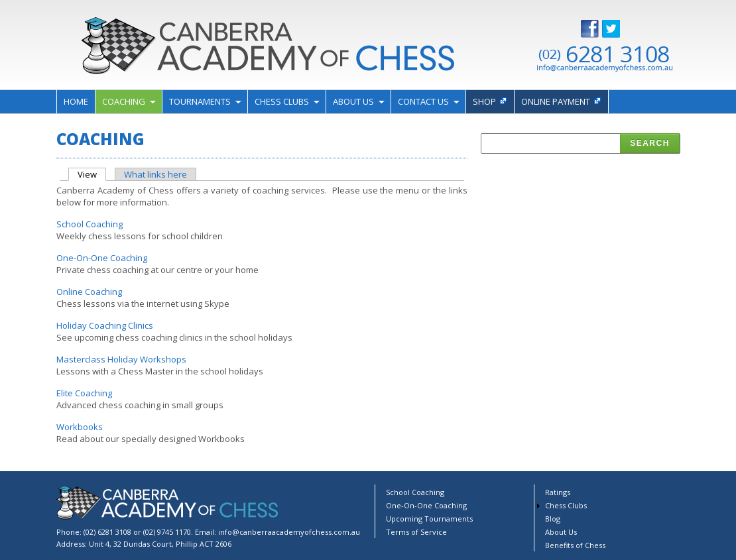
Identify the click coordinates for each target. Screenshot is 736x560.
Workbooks (80, 427)
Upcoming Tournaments (429, 519)
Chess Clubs (282, 101)
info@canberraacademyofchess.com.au (289, 532)
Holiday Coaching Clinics (105, 325)
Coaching (124, 101)
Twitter (621, 29)
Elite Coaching (84, 393)
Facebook (600, 29)
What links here (155, 174)
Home (76, 101)
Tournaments (200, 101)
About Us (353, 101)
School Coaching (90, 224)
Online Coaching (89, 292)
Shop (484, 101)
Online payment (556, 101)
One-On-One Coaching (102, 258)
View (92, 174)
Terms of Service (416, 532)
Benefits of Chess (575, 545)
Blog (553, 519)
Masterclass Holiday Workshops (121, 359)
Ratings (558, 492)
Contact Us (423, 101)
